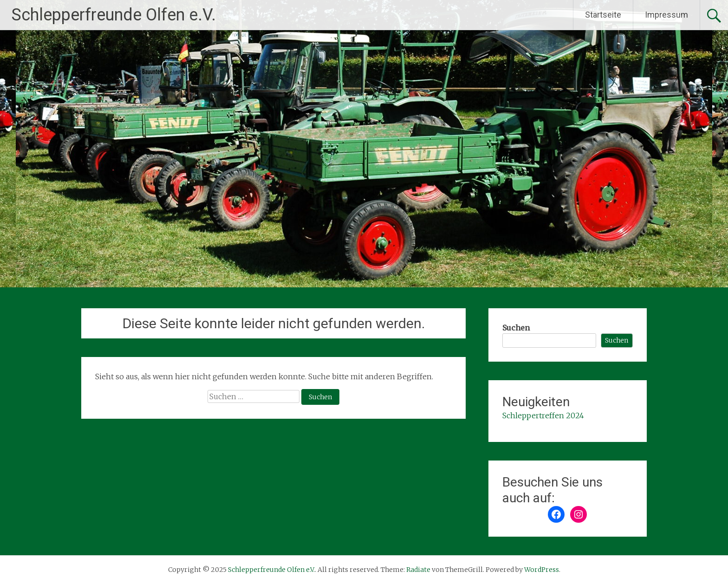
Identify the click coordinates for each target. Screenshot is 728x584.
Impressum (666, 15)
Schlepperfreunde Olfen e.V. (114, 15)
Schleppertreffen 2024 (543, 415)
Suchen (516, 328)
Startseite (603, 15)
